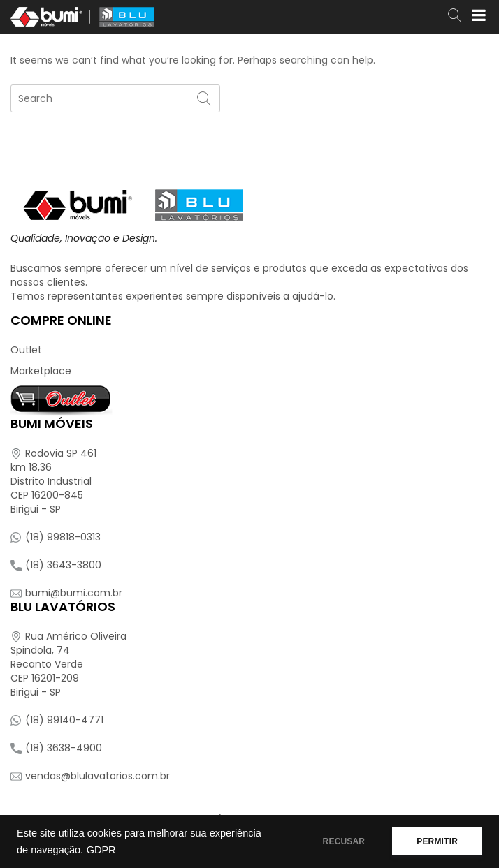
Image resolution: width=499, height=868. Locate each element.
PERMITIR (437, 841)
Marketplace (41, 371)
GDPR (101, 850)
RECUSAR (344, 841)
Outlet (26, 350)
